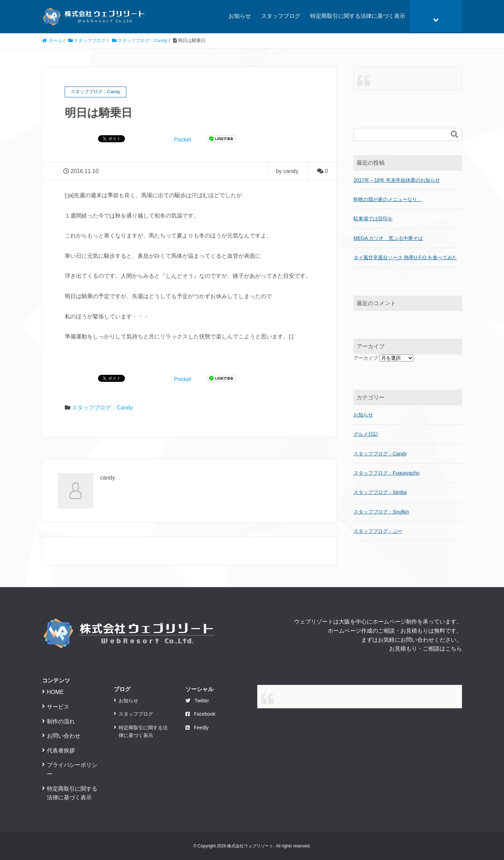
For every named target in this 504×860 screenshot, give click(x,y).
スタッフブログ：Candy (102, 408)
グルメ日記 (366, 434)
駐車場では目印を (373, 219)
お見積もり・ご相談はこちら (426, 649)
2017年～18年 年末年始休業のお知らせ (397, 180)
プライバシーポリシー (72, 769)
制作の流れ (61, 721)
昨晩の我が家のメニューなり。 (388, 199)
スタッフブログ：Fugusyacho (386, 473)
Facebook (200, 714)
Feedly (197, 728)
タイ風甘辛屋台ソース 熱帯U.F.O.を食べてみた (405, 257)
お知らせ (240, 16)
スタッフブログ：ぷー (378, 531)
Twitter (197, 701)
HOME (55, 692)
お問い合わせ (64, 736)
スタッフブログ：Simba (380, 492)
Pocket (183, 140)
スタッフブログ (281, 16)
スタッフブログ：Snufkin (381, 512)
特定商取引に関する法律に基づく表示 (358, 16)
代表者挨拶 (61, 751)
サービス (58, 707)
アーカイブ (366, 358)
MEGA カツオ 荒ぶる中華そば (388, 238)
